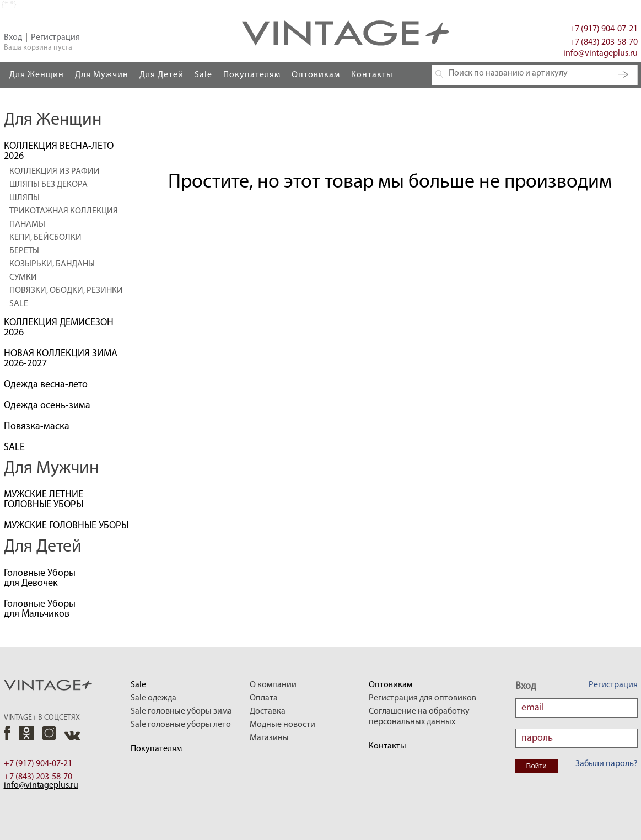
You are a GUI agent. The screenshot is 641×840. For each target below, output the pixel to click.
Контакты (372, 75)
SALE (19, 304)
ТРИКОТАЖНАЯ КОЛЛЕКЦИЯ (64, 211)
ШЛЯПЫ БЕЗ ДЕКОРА (49, 185)
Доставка (268, 711)
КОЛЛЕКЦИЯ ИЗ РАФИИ (55, 172)
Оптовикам (316, 75)
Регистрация (55, 38)
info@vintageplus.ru (600, 53)
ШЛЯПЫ (25, 198)
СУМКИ (23, 277)
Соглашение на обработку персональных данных (419, 717)
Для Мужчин (102, 75)
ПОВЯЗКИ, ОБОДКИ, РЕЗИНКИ (66, 291)
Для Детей (161, 75)
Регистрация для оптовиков (422, 698)
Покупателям (252, 75)
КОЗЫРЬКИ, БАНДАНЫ (52, 264)
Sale (203, 75)
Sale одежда (153, 698)
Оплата (264, 698)
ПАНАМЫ (27, 224)
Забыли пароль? (607, 764)
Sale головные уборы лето (181, 725)
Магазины (269, 738)
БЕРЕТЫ (24, 251)
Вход (13, 38)
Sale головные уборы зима (181, 711)
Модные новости (282, 725)
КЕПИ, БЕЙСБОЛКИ (45, 238)
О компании (273, 685)
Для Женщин (37, 75)
